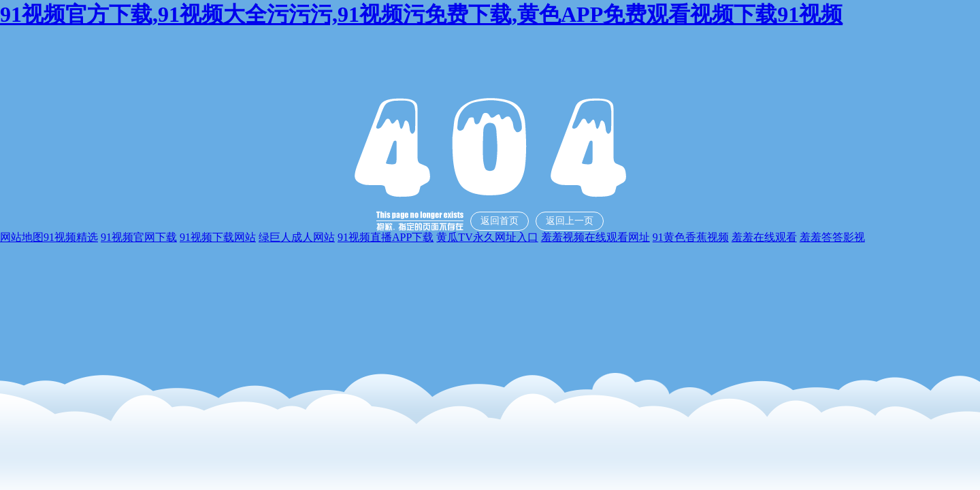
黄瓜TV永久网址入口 (487, 237)
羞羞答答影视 (832, 237)
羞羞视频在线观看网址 (595, 237)
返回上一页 (570, 221)
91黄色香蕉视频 (691, 237)
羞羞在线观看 (764, 237)
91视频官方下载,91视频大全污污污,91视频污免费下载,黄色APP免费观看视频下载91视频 (421, 14)
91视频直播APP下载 (386, 237)
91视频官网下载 (139, 237)
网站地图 (22, 237)
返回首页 (500, 221)
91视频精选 (71, 237)
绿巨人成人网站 (297, 237)
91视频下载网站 (218, 237)
